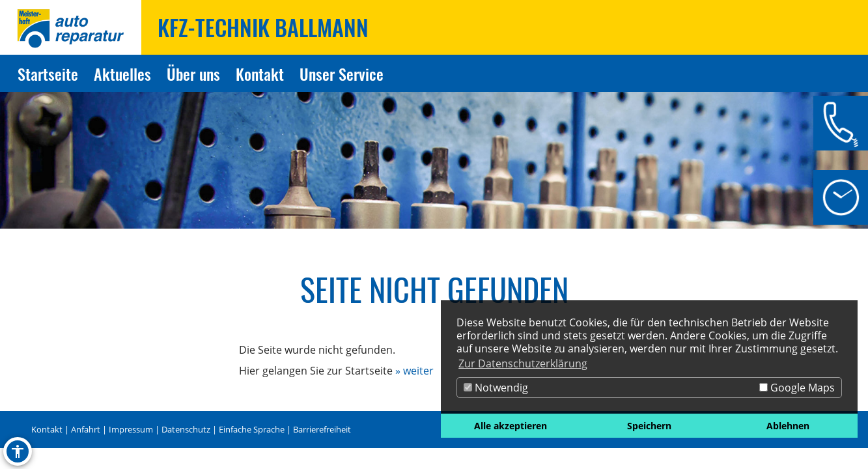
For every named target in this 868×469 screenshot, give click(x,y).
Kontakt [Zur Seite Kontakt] (260, 74)
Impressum (131, 429)
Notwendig (496, 388)
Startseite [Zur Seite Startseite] (48, 74)
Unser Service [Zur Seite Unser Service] (342, 74)
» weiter (414, 371)
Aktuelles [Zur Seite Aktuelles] (122, 74)
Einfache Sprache (252, 429)
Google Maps (797, 388)
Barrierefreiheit (322, 429)
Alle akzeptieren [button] (511, 426)
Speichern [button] (649, 426)
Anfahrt (86, 429)
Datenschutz (186, 429)
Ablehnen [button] (788, 426)
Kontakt (47, 429)
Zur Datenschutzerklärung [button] (523, 363)
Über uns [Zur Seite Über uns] (193, 74)
